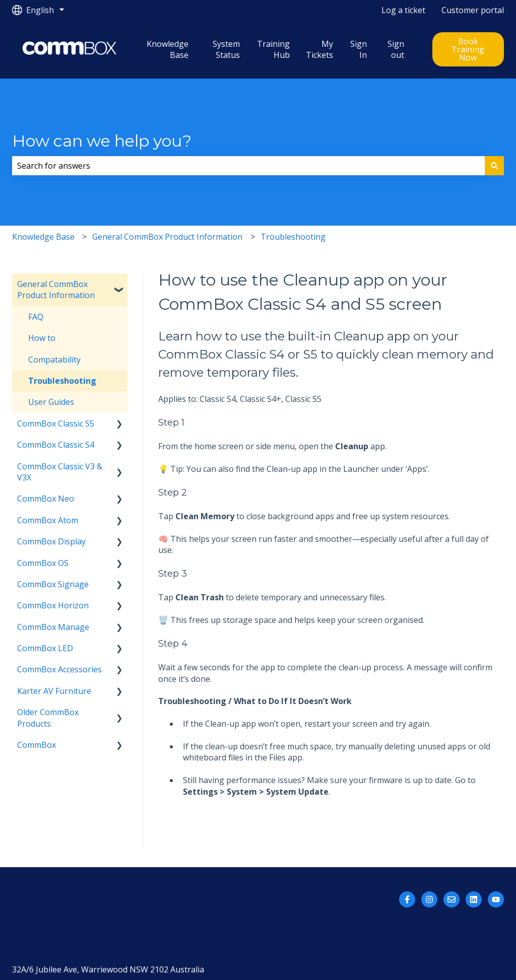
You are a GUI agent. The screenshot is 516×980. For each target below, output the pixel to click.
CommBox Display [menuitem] (51, 541)
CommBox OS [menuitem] (43, 563)
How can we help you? (102, 141)
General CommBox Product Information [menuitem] (56, 290)
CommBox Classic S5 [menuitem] (56, 424)
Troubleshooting (293, 237)
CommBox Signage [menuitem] (53, 584)
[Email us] (451, 899)
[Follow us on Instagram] (429, 899)
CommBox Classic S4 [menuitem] (56, 445)
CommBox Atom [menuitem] (48, 520)
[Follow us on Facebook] (407, 899)
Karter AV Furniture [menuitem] (54, 691)
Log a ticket (403, 10)
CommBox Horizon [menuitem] (53, 605)
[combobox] (248, 166)
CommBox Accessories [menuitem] (59, 669)
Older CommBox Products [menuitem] (48, 718)
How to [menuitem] (42, 338)
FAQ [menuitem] (36, 317)
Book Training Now (468, 49)
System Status (226, 49)
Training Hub (273, 49)
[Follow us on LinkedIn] (474, 899)
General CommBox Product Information (167, 237)
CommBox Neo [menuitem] (46, 499)
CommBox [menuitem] (37, 745)
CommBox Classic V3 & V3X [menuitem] (60, 472)
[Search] (494, 166)
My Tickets (319, 49)
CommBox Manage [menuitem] (53, 627)
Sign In (359, 49)
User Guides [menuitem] (51, 402)
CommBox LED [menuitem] (45, 648)
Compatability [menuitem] (54, 360)
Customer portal (473, 10)
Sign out (396, 49)
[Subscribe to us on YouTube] (496, 899)
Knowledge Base (168, 49)
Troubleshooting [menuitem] (62, 381)
